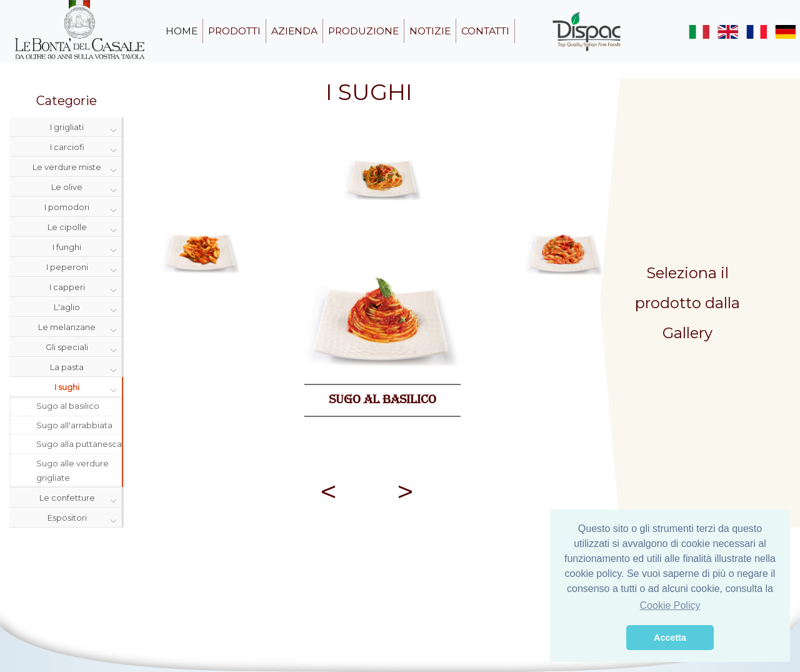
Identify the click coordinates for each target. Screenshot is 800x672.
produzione (363, 31)
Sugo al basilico (68, 406)
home (182, 31)
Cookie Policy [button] (670, 605)
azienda (294, 31)
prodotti (234, 31)
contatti (485, 31)
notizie (430, 31)
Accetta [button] (670, 638)
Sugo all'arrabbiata (74, 425)
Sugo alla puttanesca (79, 444)
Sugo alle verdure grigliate (72, 470)
